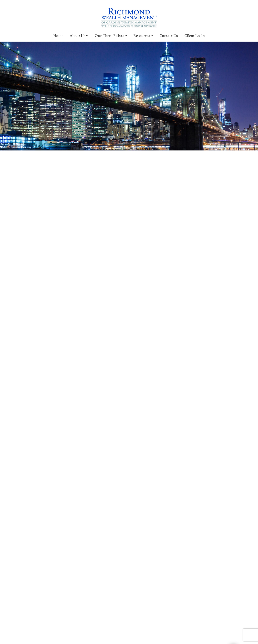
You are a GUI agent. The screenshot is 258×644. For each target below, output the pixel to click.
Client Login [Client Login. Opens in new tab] (195, 36)
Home (58, 36)
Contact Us (169, 36)
